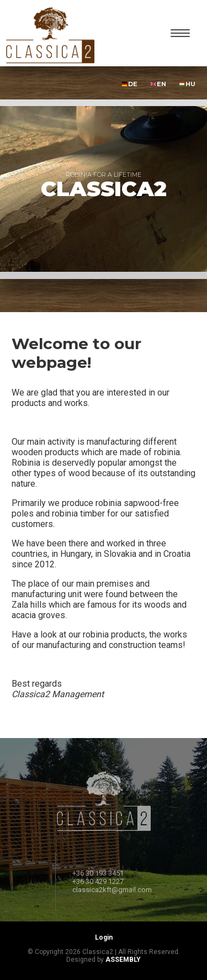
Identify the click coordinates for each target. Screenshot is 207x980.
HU (187, 84)
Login (104, 937)
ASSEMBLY (123, 960)
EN (158, 84)
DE (130, 84)
